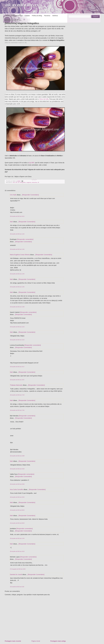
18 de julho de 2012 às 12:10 (17, 327)
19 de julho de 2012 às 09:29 (17, 510)
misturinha (34, 182)
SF (38, 182)
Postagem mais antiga (58, 641)
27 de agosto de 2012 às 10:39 (18, 569)
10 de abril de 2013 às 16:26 (17, 587)
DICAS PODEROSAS (22, 5)
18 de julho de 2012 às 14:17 (17, 367)
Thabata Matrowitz (16, 385)
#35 (14, 182)
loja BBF (32, 163)
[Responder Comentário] (30, 195)
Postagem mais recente (13, 641)
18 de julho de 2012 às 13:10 (17, 340)
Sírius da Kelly (44, 99)
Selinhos (55, 16)
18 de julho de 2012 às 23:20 (17, 497)
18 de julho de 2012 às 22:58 (17, 484)
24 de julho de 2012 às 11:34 (17, 538)
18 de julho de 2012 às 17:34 (17, 395)
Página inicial (36, 641)
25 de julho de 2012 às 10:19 (17, 551)
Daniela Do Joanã (16, 574)
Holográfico (23, 182)
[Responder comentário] (25, 239)
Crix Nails (13, 195)
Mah (11, 222)
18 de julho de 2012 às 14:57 (17, 380)
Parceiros (47, 16)
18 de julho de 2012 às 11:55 (17, 287)
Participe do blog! (17, 16)
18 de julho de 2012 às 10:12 (17, 216)
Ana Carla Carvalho (17, 489)
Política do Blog (37, 16)
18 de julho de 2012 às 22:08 (17, 456)
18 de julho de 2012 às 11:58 (17, 307)
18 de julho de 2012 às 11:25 (17, 234)
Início (8, 16)
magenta (29, 182)
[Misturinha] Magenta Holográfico (22, 23)
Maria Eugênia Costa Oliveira (20, 255)
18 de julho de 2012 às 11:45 (17, 249)
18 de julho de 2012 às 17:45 (17, 410)
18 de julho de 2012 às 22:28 (17, 469)
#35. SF (17, 182)
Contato (27, 16)
